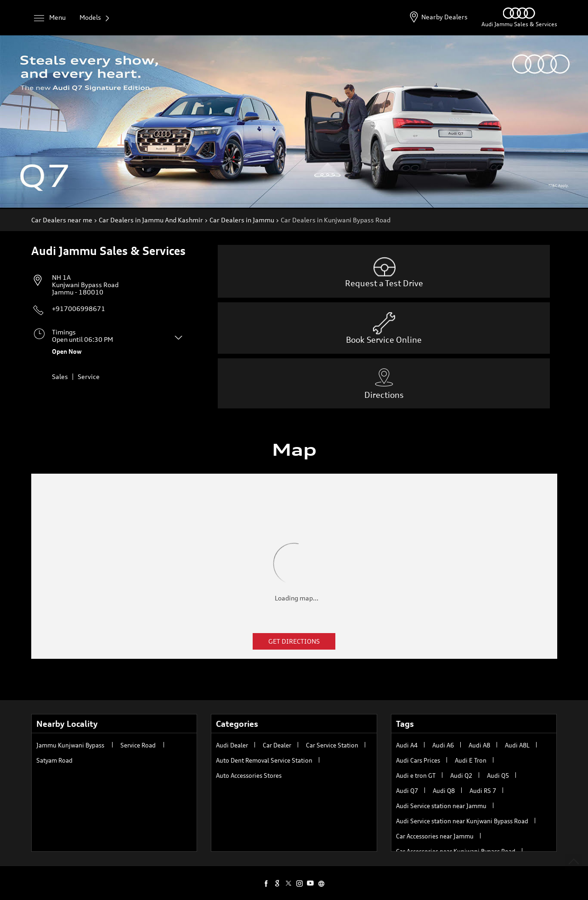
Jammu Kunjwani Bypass (70, 745)
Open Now (67, 351)
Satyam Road (54, 760)
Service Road (138, 745)
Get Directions (294, 641)
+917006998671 (79, 308)
